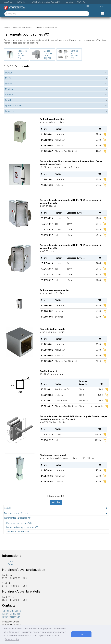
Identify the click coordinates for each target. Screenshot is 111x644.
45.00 (100, 401)
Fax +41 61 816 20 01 (12, 614)
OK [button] (81, 634)
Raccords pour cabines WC (19, 523)
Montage (9, 89)
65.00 (98, 140)
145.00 (98, 470)
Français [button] (101, 6)
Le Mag (69, 2)
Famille (8, 100)
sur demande (97, 406)
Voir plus (56, 502)
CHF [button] (89, 6)
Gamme (9, 95)
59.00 (98, 134)
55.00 (98, 344)
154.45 (98, 218)
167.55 (98, 185)
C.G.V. (10, 561)
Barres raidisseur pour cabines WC (22, 527)
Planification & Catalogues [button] (46, 2)
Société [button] (21, 2)
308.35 (98, 434)
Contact (82, 2)
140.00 (98, 482)
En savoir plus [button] (12, 639)
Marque (9, 73)
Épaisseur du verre (14, 106)
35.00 (100, 395)
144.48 (98, 151)
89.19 (98, 361)
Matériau (9, 78)
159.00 (98, 179)
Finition (9, 84)
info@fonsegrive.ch (11, 617)
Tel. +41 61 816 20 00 (12, 611)
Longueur (10, 111)
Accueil (8, 2)
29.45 (100, 389)
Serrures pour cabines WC (18, 532)
